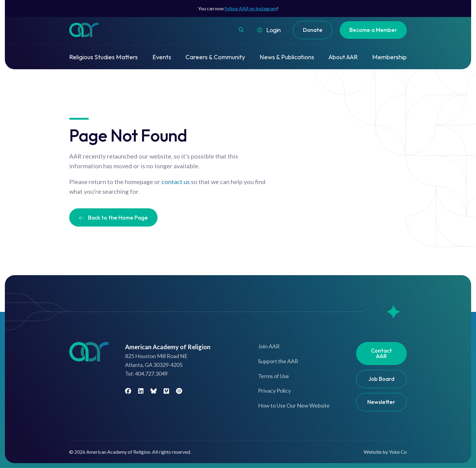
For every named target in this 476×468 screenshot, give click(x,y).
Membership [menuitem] (389, 57)
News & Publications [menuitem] (287, 57)
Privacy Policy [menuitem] (274, 391)
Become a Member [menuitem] (373, 30)
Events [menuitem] (162, 57)
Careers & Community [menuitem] (215, 57)
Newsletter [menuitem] (381, 402)
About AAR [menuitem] (343, 57)
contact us (176, 182)
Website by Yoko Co (385, 452)
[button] (241, 30)
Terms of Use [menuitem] (274, 376)
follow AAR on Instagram (251, 8)
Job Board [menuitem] (381, 379)
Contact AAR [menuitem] (381, 353)
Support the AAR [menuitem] (278, 361)
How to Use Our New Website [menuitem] (294, 405)
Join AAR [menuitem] (269, 346)
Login (274, 30)
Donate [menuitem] (313, 30)
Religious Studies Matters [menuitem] (104, 57)
